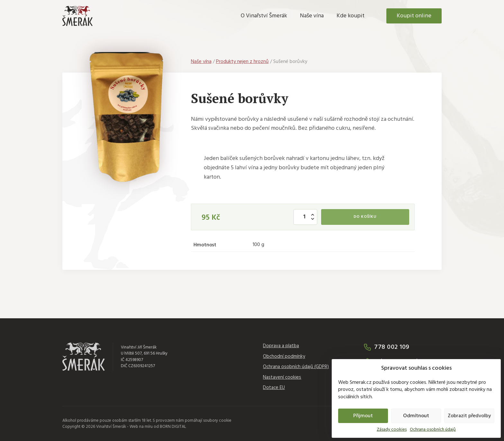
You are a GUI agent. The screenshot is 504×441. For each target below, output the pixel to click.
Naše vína (312, 16)
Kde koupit (351, 16)
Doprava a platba (281, 346)
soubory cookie (217, 421)
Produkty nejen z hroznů (242, 62)
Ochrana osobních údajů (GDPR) (296, 367)
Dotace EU (274, 388)
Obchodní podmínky (284, 357)
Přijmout (363, 416)
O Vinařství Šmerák (264, 16)
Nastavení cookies (282, 378)
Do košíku (365, 217)
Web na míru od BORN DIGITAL (158, 427)
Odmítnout (416, 416)
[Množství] (305, 217)
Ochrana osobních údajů (433, 430)
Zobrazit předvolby (469, 416)
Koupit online (414, 16)
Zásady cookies (392, 430)
